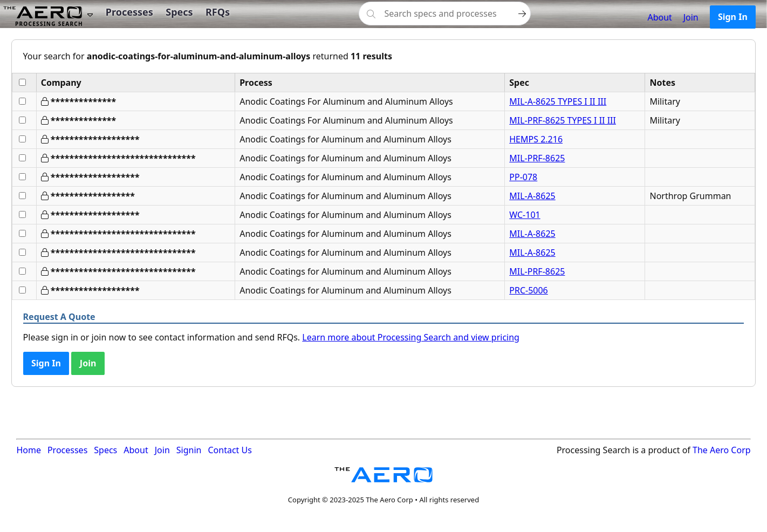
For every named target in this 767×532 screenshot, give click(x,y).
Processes (129, 12)
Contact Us (230, 450)
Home (29, 450)
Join (691, 17)
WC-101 (525, 215)
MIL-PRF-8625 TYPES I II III (563, 120)
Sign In (733, 17)
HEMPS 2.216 (536, 139)
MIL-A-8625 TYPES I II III (558, 101)
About (659, 17)
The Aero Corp (722, 450)
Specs (179, 12)
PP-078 (523, 177)
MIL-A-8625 (532, 196)
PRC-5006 (529, 290)
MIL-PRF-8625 (537, 158)
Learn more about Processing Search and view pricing (411, 337)
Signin (189, 450)
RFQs (218, 12)
